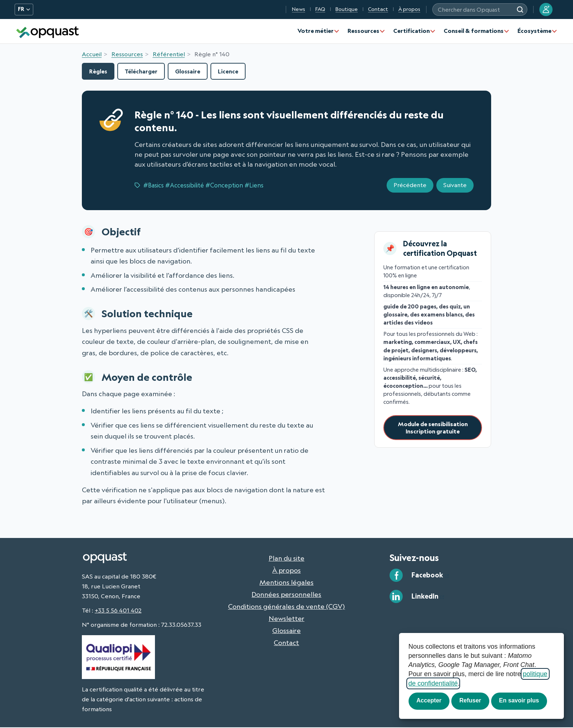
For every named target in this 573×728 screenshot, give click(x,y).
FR (24, 9)
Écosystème (534, 31)
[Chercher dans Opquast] (520, 10)
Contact (378, 9)
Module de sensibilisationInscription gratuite (433, 428)
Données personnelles (286, 595)
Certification (411, 31)
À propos (409, 9)
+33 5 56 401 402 (118, 611)
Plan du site (286, 558)
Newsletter (286, 619)
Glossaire (193, 71)
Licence (236, 71)
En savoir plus (519, 700)
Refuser (470, 700)
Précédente (410, 186)
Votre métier (316, 31)
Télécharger (145, 71)
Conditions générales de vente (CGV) (286, 607)
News (299, 9)
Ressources (363, 31)
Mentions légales (286, 583)
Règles (99, 71)
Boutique (347, 9)
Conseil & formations (474, 31)
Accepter (429, 700)
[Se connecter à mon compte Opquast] (546, 10)
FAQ (320, 9)
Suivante (455, 186)
